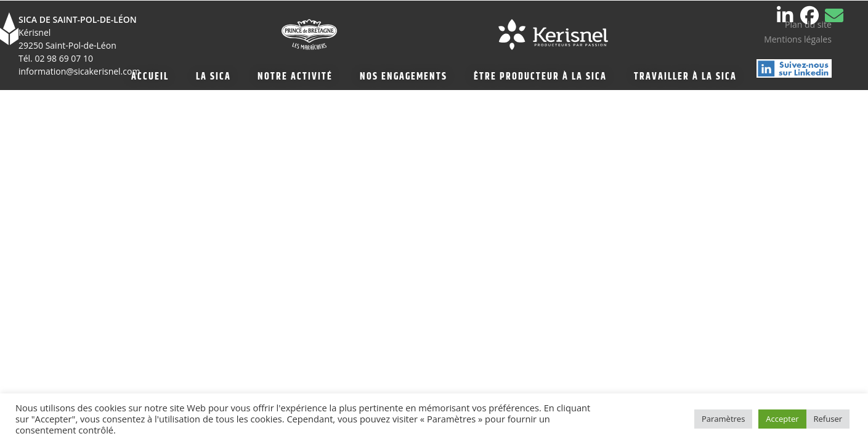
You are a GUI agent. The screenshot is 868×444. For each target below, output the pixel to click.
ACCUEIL (150, 77)
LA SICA (213, 77)
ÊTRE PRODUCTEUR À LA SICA (540, 77)
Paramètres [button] (723, 419)
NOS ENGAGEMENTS (404, 77)
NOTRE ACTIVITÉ (295, 77)
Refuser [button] (828, 419)
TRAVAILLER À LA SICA (685, 77)
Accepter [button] (782, 419)
